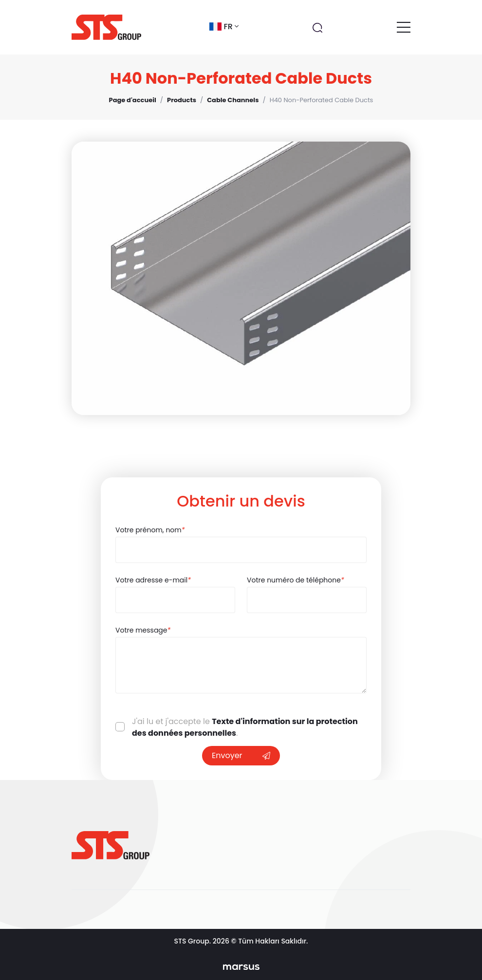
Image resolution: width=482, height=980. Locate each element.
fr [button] (224, 27)
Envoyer (241, 755)
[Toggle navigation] (404, 27)
